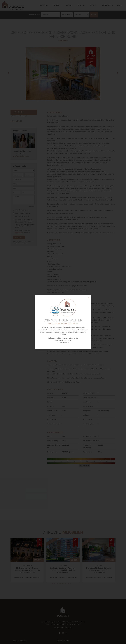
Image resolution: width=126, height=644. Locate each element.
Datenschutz (23, 641)
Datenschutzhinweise (19, 311)
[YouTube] (63, 633)
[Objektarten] (81, 15)
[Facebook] (60, 633)
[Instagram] (66, 633)
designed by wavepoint (63, 641)
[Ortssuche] (50, 15)
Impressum (16, 641)
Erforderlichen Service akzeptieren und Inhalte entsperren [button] (39, 497)
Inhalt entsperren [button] (39, 490)
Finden (94, 15)
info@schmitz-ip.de (63, 628)
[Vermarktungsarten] (67, 15)
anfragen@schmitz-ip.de (22, 156)
